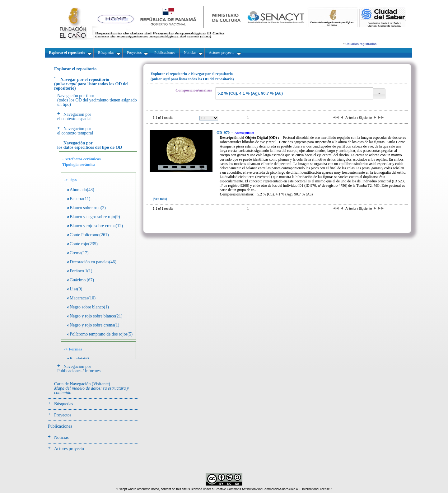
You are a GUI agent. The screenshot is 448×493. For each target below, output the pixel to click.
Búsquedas (64, 404)
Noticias (61, 437)
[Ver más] (160, 199)
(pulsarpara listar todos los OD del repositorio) (91, 84)
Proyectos (63, 415)
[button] (379, 94)
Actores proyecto (69, 449)
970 (224, 133)
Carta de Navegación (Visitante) (91, 388)
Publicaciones (60, 426)
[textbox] (294, 94)
